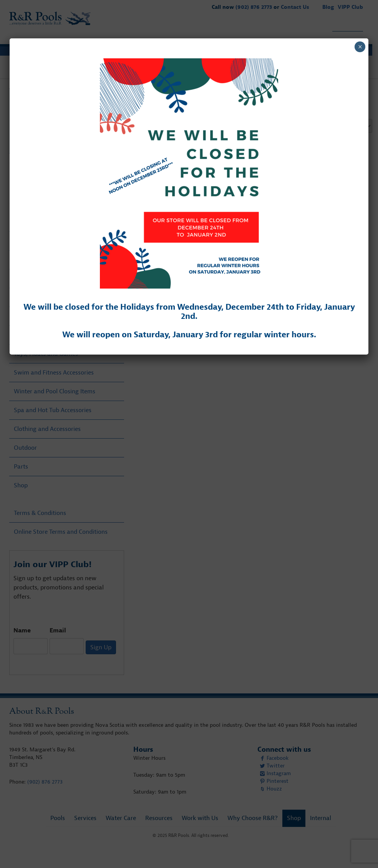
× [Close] (360, 47)
